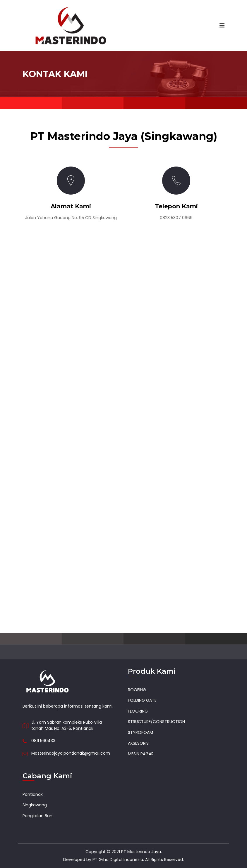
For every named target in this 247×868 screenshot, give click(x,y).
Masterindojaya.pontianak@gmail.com (71, 753)
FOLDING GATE (142, 700)
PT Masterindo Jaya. (141, 852)
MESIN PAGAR (141, 754)
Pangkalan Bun (37, 816)
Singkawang (35, 805)
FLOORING (138, 711)
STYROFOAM (140, 732)
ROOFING (137, 690)
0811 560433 (43, 741)
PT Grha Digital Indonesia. (118, 860)
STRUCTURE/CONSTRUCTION (156, 722)
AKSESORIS (138, 743)
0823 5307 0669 (176, 218)
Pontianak (33, 794)
